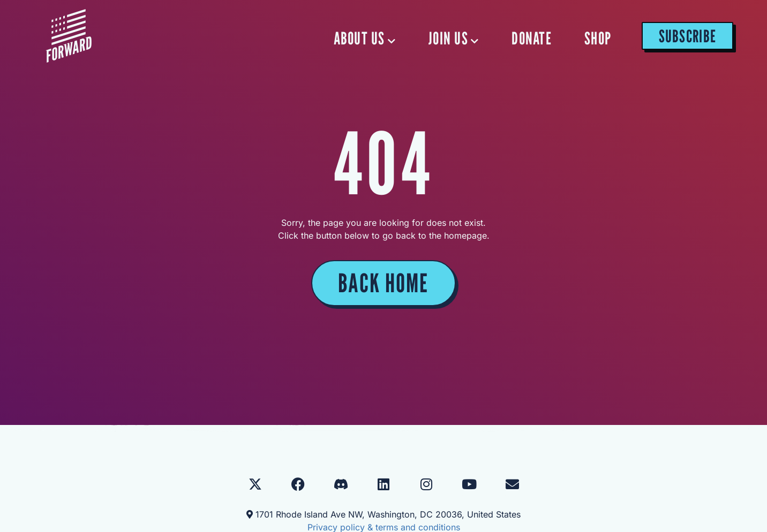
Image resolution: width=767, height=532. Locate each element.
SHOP (598, 38)
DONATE (532, 38)
